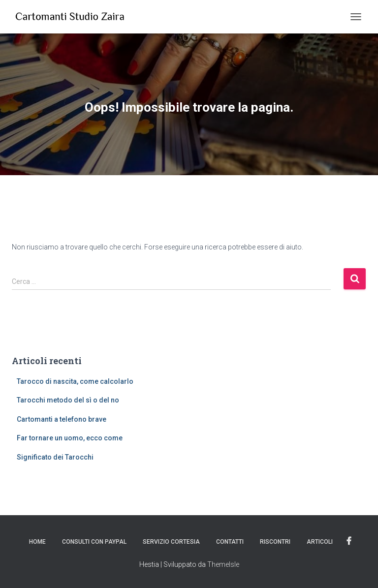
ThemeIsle (223, 564)
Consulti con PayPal (94, 542)
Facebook (349, 541)
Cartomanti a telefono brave (62, 419)
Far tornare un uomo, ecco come (70, 438)
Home (37, 542)
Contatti (230, 542)
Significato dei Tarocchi (55, 457)
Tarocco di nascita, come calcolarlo (75, 381)
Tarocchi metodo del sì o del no (68, 400)
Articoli (320, 542)
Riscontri (275, 542)
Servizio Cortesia (171, 542)
